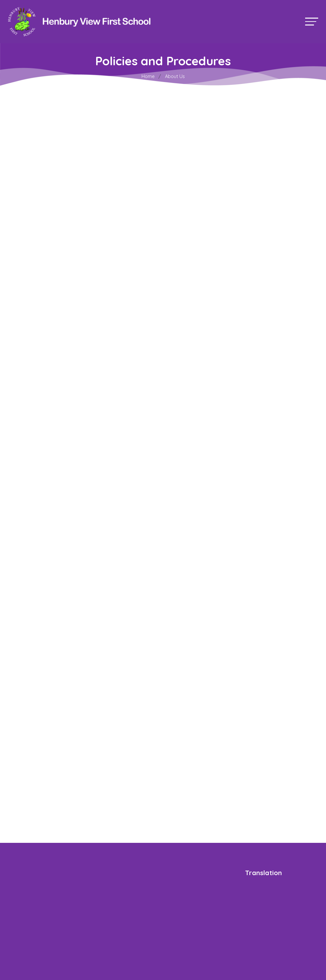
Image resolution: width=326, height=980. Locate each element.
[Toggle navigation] (312, 21)
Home (148, 76)
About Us (175, 76)
